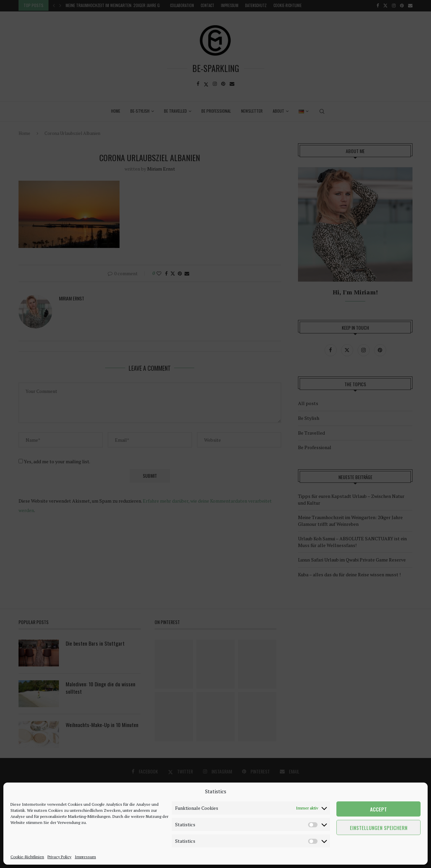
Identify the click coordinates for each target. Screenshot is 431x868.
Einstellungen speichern (379, 828)
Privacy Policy (59, 857)
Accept (378, 809)
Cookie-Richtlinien (27, 857)
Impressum (85, 857)
